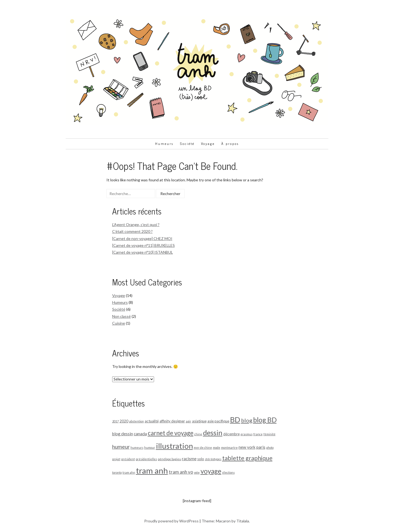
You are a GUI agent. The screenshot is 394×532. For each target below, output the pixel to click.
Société (187, 144)
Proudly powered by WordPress (171, 521)
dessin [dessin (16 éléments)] (213, 433)
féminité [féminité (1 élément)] (270, 434)
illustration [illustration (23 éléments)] (174, 446)
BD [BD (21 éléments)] (235, 420)
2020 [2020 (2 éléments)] (124, 421)
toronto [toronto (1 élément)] (117, 472)
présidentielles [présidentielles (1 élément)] (146, 459)
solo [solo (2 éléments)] (201, 459)
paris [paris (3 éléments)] (261, 447)
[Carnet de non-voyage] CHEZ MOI (142, 238)
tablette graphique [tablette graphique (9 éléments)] (247, 458)
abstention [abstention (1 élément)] (137, 421)
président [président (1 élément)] (128, 459)
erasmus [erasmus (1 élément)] (247, 434)
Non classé (121, 316)
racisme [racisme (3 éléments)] (189, 459)
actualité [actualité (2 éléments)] (152, 421)
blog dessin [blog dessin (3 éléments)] (123, 434)
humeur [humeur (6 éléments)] (121, 447)
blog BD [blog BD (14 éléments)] (265, 420)
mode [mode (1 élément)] (217, 447)
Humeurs (164, 144)
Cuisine (119, 323)
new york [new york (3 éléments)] (247, 447)
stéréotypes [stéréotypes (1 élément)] (213, 459)
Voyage (208, 144)
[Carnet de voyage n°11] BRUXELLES (144, 245)
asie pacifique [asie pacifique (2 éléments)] (218, 421)
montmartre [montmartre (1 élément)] (229, 447)
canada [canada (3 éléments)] (140, 434)
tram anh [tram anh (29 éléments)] (152, 470)
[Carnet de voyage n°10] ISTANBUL (143, 252)
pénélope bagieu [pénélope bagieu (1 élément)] (170, 459)
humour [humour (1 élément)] (150, 447)
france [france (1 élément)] (258, 434)
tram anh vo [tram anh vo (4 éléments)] (181, 472)
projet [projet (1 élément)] (116, 459)
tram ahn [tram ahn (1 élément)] (129, 472)
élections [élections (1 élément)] (228, 472)
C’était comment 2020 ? (132, 231)
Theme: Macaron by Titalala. (226, 521)
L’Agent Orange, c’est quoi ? (136, 224)
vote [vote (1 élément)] (197, 472)
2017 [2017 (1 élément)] (115, 421)
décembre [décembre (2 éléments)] (231, 434)
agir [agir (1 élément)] (189, 421)
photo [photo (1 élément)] (270, 447)
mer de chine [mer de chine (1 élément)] (203, 447)
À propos (230, 144)
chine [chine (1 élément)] (198, 434)
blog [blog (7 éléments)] (247, 420)
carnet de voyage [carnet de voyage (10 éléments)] (171, 433)
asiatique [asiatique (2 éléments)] (199, 421)
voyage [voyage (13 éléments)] (211, 471)
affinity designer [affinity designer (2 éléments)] (172, 421)
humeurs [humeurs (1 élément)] (137, 447)
